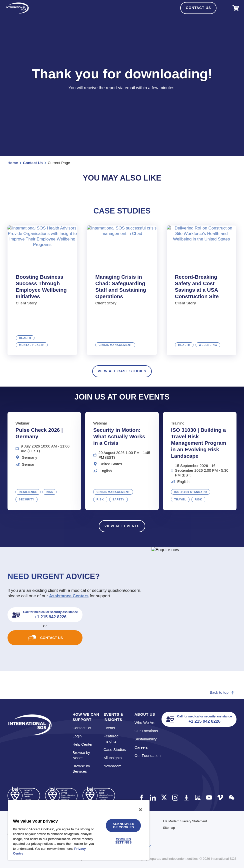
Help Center (82, 744)
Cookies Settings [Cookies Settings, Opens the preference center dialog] (123, 841)
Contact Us (198, 8)
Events (109, 728)
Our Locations (146, 731)
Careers (141, 747)
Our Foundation (147, 756)
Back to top (222, 692)
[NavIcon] (224, 8)
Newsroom (112, 766)
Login (77, 736)
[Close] (140, 810)
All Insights (113, 758)
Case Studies (115, 750)
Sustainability (145, 739)
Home (13, 163)
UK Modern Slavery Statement (185, 821)
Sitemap (169, 828)
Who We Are (145, 723)
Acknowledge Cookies (123, 826)
